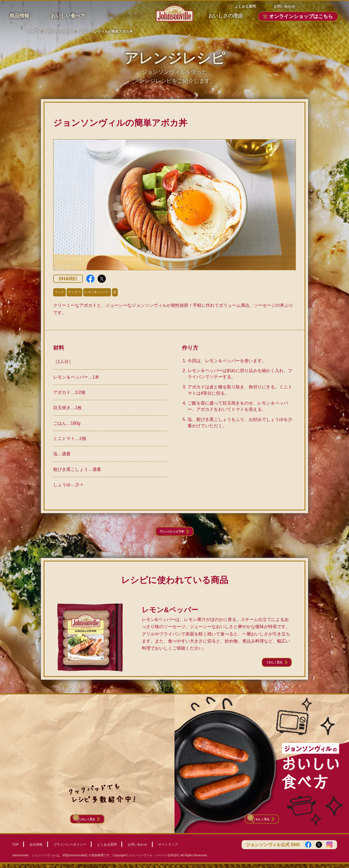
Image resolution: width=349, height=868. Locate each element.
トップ (33, 32)
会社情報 (36, 849)
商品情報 (19, 16)
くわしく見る (266, 669)
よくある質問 (245, 6)
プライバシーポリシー (70, 849)
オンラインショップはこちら (301, 16)
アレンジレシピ (124, 16)
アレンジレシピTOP (171, 534)
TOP (15, 849)
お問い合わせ (284, 6)
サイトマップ (168, 849)
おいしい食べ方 (68, 16)
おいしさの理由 (225, 16)
